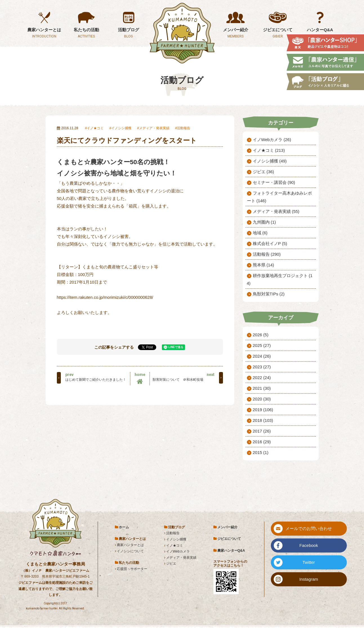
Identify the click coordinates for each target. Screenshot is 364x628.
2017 (262, 431)
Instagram (309, 579)
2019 (263, 410)
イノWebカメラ (178, 551)
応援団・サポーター (132, 569)
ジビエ (171, 564)
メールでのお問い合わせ (309, 528)
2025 (262, 345)
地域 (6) (260, 233)
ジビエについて (229, 539)
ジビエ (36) (263, 172)
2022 (262, 378)
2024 (262, 356)
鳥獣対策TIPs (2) (269, 294)
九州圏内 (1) (264, 222)
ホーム (124, 527)
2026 (261, 335)
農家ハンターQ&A (231, 551)
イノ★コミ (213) (269, 150)
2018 (263, 420)
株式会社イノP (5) (270, 243)
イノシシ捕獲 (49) (270, 161)
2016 (262, 442)
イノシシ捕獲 (121, 128)
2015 (261, 452)
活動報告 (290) (267, 254)
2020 (262, 399)
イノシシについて (130, 551)
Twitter (309, 562)
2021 (262, 388)
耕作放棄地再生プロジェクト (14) (280, 279)
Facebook (309, 545)
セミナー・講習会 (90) (274, 182)
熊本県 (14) (263, 265)
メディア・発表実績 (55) (276, 211)
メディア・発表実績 (154, 128)
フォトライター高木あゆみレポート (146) (279, 197)
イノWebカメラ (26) (272, 140)
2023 (262, 367)
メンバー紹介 (227, 527)
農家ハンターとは (130, 545)
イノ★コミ (95, 128)
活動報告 (184, 128)
